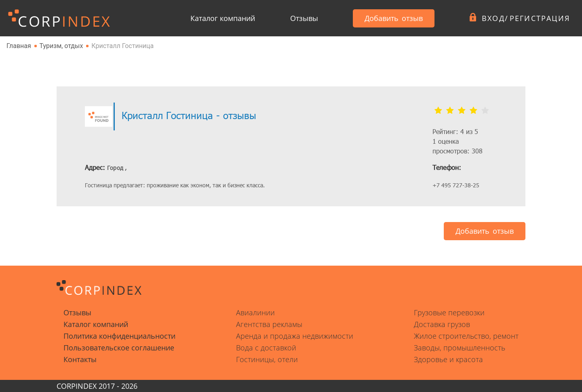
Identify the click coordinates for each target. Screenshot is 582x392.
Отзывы (304, 18)
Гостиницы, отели (267, 359)
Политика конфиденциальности (119, 336)
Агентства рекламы (269, 324)
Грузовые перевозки (449, 312)
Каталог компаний (223, 18)
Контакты (80, 359)
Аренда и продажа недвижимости (295, 336)
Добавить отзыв (394, 18)
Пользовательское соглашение (119, 348)
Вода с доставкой (266, 348)
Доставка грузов (442, 324)
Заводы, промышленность (460, 348)
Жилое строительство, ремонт (466, 336)
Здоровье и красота (448, 359)
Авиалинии (255, 312)
